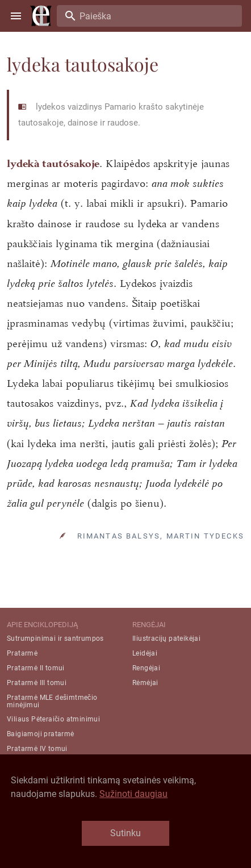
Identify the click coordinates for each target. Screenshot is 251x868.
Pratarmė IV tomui (37, 749)
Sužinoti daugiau (133, 794)
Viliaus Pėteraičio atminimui (53, 719)
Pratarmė (22, 653)
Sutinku (125, 833)
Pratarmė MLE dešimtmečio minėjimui (52, 701)
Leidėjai (145, 653)
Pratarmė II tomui (36, 668)
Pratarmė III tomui (37, 683)
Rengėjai (146, 668)
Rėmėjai (145, 683)
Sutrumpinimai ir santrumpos (55, 639)
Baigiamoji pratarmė (41, 734)
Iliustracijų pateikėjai (166, 639)
